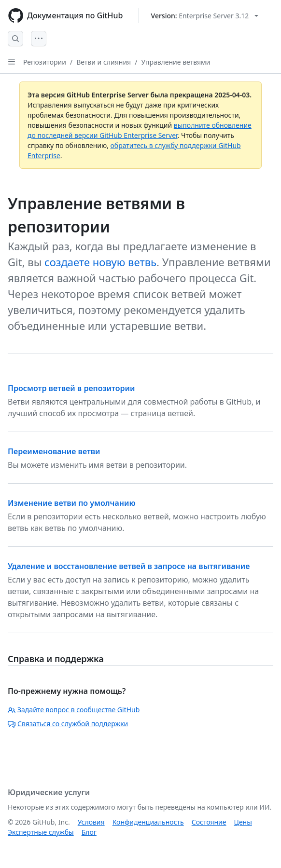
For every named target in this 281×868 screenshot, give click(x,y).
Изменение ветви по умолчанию (72, 503)
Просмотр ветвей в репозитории (71, 388)
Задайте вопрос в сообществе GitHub (74, 710)
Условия (91, 822)
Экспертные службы (41, 832)
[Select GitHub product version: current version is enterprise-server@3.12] (205, 16)
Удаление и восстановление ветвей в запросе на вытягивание (129, 566)
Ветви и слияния (104, 62)
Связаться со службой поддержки (68, 724)
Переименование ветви (54, 451)
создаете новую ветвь (100, 262)
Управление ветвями (176, 62)
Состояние (209, 822)
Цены (243, 822)
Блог (89, 832)
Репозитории (45, 62)
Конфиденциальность (148, 822)
